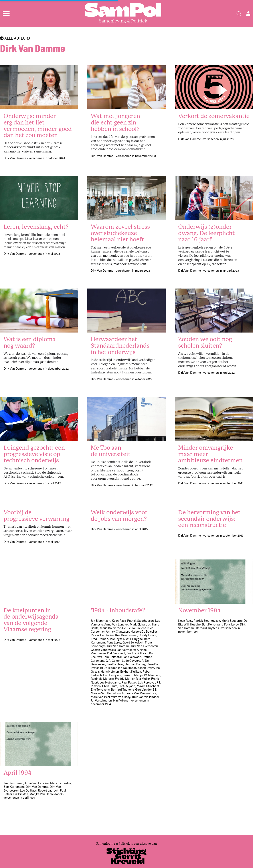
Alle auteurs (15, 38)
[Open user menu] (248, 14)
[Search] (239, 14)
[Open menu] (6, 14)
